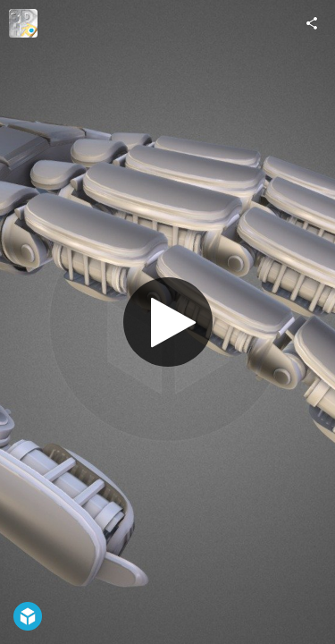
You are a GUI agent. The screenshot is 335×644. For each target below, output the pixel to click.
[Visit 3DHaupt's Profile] (23, 23)
